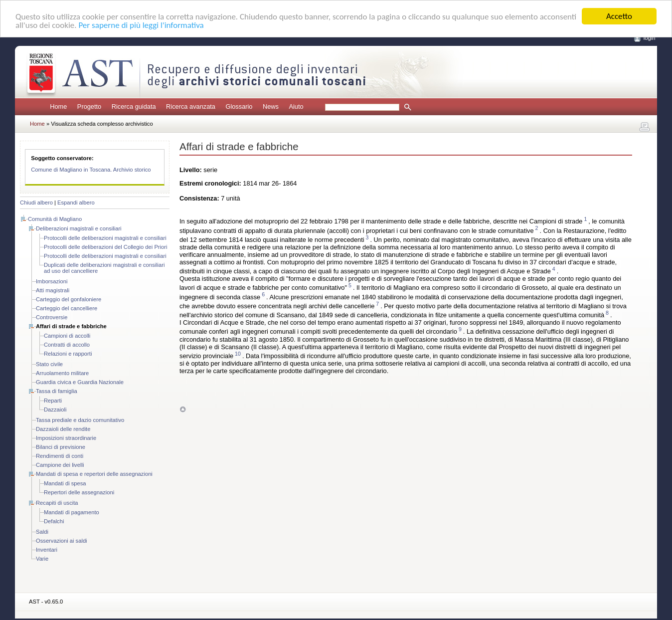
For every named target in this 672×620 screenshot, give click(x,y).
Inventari (47, 550)
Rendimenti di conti (60, 456)
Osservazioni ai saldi (62, 541)
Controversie (52, 317)
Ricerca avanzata (191, 106)
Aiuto (296, 106)
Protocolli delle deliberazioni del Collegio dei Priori (106, 247)
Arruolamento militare (62, 373)
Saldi (42, 532)
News (271, 106)
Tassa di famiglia (57, 391)
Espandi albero (76, 203)
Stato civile (49, 364)
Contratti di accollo (67, 345)
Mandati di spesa (65, 483)
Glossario (239, 106)
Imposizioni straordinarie (66, 438)
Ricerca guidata (134, 106)
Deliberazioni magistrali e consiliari (79, 228)
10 (238, 354)
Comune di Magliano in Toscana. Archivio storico (91, 170)
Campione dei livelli (60, 465)
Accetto (619, 16)
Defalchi (54, 521)
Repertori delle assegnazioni (79, 492)
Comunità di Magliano (55, 219)
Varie (42, 559)
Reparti (53, 401)
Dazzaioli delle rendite (63, 429)
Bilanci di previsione (61, 447)
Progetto (89, 106)
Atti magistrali (53, 290)
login (650, 38)
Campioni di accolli (67, 336)
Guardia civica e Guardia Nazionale (80, 382)
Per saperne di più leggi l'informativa (141, 25)
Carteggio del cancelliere (67, 308)
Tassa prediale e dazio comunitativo (80, 420)
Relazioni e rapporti (68, 354)
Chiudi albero (36, 203)
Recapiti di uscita (57, 503)
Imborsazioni (52, 281)
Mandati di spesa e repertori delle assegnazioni (94, 474)
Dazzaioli (55, 410)
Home (58, 106)
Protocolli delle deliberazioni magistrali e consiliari (105, 238)
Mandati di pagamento (72, 512)
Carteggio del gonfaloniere (69, 299)
